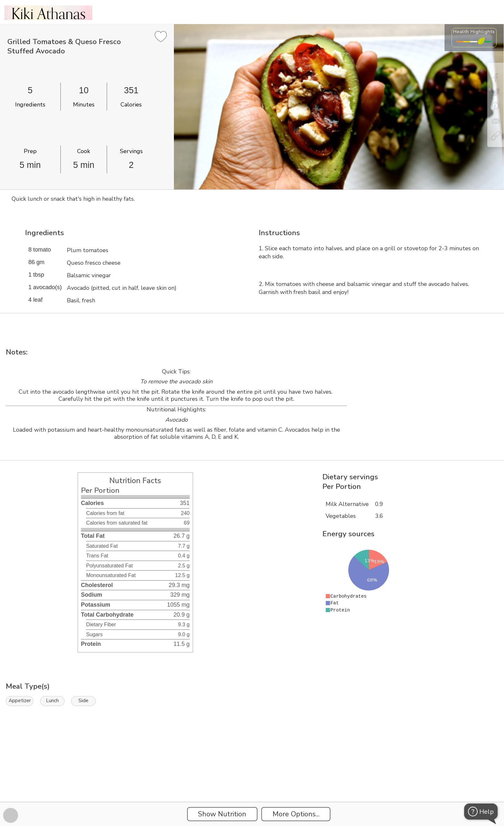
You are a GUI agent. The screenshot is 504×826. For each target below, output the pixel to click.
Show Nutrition (222, 814)
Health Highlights (474, 32)
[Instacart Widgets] (252, 780)
